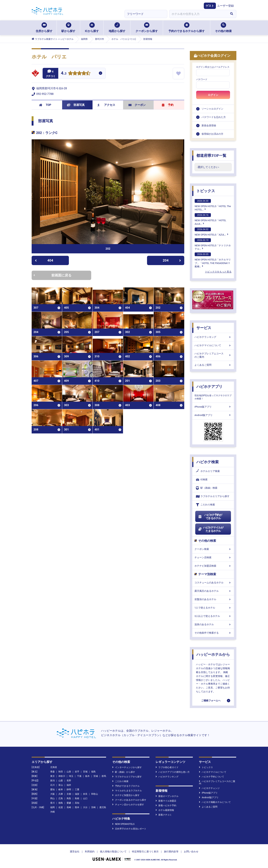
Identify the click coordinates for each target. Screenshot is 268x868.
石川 (52, 785)
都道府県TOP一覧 (211, 156)
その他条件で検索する (213, 633)
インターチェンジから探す (127, 767)
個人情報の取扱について (113, 852)
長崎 (69, 807)
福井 (69, 785)
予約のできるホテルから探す (187, 28)
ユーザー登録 (225, 6)
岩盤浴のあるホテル (213, 599)
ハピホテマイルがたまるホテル (211, 529)
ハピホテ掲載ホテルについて (215, 802)
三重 (77, 789)
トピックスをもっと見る (218, 272)
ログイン (213, 95)
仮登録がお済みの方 (212, 134)
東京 (52, 776)
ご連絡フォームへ (211, 700)
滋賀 (77, 794)
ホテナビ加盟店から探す (126, 795)
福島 (93, 772)
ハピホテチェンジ (209, 788)
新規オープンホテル (167, 796)
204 (172, 260)
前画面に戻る (52, 275)
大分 (85, 807)
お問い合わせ (191, 852)
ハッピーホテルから (213, 654)
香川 (52, 803)
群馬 (104, 776)
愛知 (52, 789)
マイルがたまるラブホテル (127, 791)
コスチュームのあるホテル (213, 583)
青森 (52, 772)
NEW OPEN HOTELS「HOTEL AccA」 (210, 219)
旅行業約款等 (171, 852)
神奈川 (62, 776)
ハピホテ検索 (208, 462)
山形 (69, 772)
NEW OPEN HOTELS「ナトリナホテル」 (213, 244)
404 (44, 260)
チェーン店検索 (213, 557)
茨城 (96, 776)
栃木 (87, 776)
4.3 (64, 74)
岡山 (52, 798)
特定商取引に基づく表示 (145, 852)
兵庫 (61, 794)
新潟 (52, 781)
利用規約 (90, 852)
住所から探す (44, 28)
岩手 (77, 772)
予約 (168, 105)
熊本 (77, 807)
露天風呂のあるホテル (213, 591)
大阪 (52, 794)
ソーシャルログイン (212, 109)
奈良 (85, 794)
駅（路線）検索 (207, 488)
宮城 (85, 772)
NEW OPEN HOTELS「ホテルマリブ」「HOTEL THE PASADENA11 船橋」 (213, 260)
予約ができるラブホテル (126, 786)
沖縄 (52, 812)
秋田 (61, 772)
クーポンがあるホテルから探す (129, 800)
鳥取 (69, 798)
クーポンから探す (147, 28)
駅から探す (68, 28)
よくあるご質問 (213, 365)
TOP (45, 105)
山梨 (61, 781)
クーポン (137, 105)
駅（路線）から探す (124, 772)
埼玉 (71, 776)
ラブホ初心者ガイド (167, 767)
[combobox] (198, 14)
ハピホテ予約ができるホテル (210, 517)
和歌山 (95, 794)
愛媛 (69, 803)
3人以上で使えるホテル (213, 616)
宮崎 (93, 807)
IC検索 (202, 480)
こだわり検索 (205, 505)
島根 (77, 798)
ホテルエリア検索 (208, 471)
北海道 (54, 767)
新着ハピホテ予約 (166, 805)
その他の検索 (223, 28)
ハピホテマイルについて (213, 345)
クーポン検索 (213, 549)
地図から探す (117, 28)
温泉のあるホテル (213, 624)
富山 (61, 785)
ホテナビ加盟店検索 (213, 566)
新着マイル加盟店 (166, 801)
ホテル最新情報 (165, 810)
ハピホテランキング (213, 337)
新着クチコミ (164, 815)
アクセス (106, 105)
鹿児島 (103, 807)
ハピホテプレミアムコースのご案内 (213, 355)
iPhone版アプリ (213, 407)
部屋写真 (76, 105)
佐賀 (61, 807)
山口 (85, 798)
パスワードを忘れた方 (214, 117)
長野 (69, 781)
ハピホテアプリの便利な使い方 (173, 772)
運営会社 (75, 852)
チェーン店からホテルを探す (128, 805)
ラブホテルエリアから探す (213, 496)
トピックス (206, 191)
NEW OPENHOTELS (123, 824)
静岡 (69, 789)
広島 (61, 798)
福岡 (52, 807)
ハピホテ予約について (212, 777)
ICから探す (92, 28)
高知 (77, 803)
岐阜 (61, 789)
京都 (69, 794)
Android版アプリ (213, 415)
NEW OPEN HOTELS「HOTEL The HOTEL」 (213, 205)
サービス (204, 328)
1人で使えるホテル (213, 608)
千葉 (79, 776)
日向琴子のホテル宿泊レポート (129, 829)
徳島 (61, 803)
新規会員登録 (209, 125)
